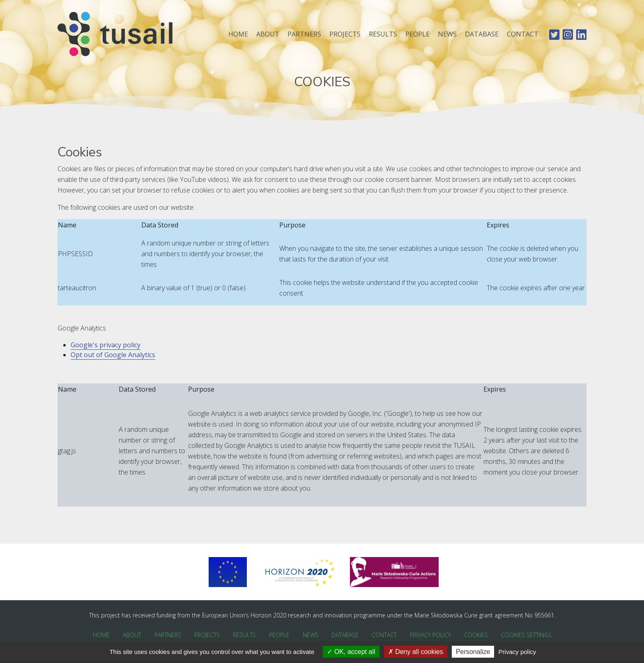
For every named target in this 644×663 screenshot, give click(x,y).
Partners (304, 34)
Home (238, 34)
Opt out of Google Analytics (113, 355)
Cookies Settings (526, 635)
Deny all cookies (416, 652)
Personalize (473, 652)
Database (482, 34)
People (417, 34)
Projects (345, 34)
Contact (523, 34)
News (447, 34)
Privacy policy (517, 652)
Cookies (476, 635)
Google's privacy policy (106, 345)
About (268, 34)
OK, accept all (351, 652)
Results (383, 34)
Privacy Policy (430, 635)
